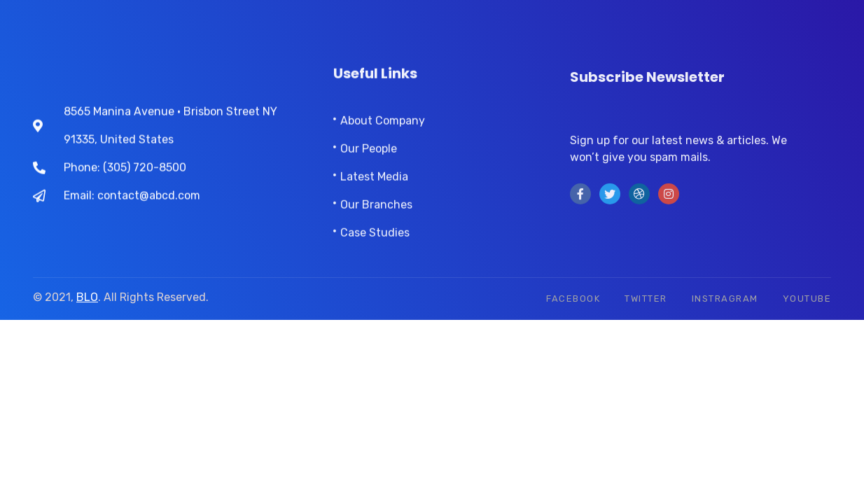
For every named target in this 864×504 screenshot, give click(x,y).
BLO (87, 297)
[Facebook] (580, 231)
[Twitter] (610, 231)
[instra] (669, 231)
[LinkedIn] (639, 231)
